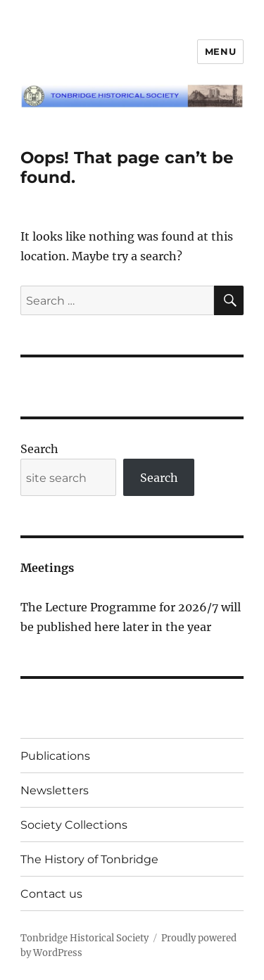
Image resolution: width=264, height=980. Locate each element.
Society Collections (74, 825)
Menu (220, 51)
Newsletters (55, 790)
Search (39, 449)
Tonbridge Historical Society (84, 938)
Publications (55, 756)
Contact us (51, 894)
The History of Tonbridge (89, 859)
